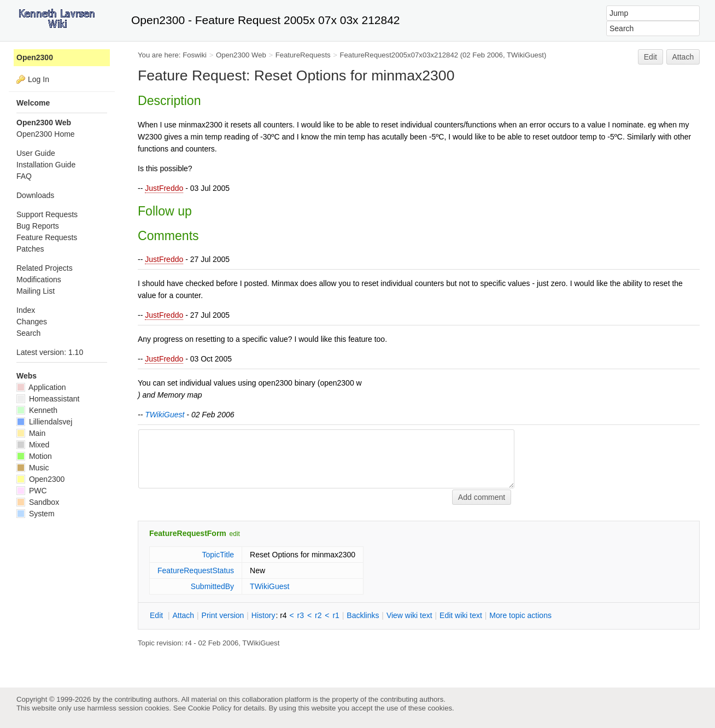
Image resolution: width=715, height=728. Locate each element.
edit (235, 534)
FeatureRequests (303, 55)
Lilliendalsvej (44, 422)
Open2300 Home (46, 134)
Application (41, 387)
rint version (223, 615)
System (36, 514)
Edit (650, 57)
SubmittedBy (212, 586)
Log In (39, 79)
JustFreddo (164, 188)
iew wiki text (409, 615)
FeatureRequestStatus (196, 570)
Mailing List (36, 291)
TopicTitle (218, 555)
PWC (32, 491)
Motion (34, 456)
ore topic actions (520, 615)
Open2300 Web (241, 55)
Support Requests (47, 214)
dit (157, 615)
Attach (683, 57)
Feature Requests (47, 237)
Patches (30, 249)
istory (263, 615)
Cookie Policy (210, 708)
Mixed (33, 445)
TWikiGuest (525, 55)
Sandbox (38, 502)
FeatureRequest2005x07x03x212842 (399, 55)
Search (28, 333)
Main (31, 433)
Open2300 (35, 57)
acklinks (363, 615)
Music (33, 468)
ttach (183, 615)
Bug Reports (38, 226)
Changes (32, 322)
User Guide (36, 153)
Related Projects (45, 268)
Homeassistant (48, 399)
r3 (301, 615)
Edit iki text (461, 615)
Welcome (33, 103)
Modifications (39, 279)
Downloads (35, 195)
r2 (318, 615)
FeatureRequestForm (188, 533)
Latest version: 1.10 (50, 352)
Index (26, 310)
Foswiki (195, 55)
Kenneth (37, 410)
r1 (336, 615)
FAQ (24, 176)
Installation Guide (46, 165)
